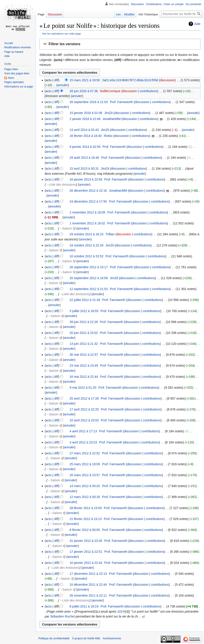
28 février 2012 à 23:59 (86, 508)
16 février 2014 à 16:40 (86, 136)
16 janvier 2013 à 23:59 (86, 179)
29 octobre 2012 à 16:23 (87, 234)
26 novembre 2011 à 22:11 (88, 595)
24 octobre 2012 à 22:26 (87, 245)
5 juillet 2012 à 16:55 (84, 311)
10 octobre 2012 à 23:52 (87, 256)
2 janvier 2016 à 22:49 (85, 119)
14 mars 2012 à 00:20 (85, 486)
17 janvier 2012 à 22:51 (86, 552)
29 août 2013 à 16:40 (84, 158)
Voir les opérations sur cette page (62, 34)
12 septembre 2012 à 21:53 (89, 289)
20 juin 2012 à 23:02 (84, 333)
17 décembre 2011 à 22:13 (88, 574)
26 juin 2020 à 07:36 (84, 91)
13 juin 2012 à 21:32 (84, 344)
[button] (120, 44)
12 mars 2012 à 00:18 (85, 497)
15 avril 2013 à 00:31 (84, 169)
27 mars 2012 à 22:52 (85, 453)
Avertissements (112, 638)
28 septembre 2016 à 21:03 (89, 102)
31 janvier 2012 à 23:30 (86, 541)
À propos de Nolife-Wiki (86, 638)
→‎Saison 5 (67, 228)
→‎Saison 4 (55, 316)
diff (56, 80)
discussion (167, 80)
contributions (148, 91)
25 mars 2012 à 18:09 (85, 464)
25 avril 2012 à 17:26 (84, 398)
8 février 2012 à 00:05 (85, 530)
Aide (197, 24)
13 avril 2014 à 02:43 (84, 130)
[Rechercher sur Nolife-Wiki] (182, 14)
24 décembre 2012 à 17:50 (88, 201)
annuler (63, 85)
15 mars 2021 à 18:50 (85, 80)
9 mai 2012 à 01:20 (83, 388)
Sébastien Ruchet (63, 616)
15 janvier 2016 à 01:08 (86, 113)
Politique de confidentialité (54, 638)
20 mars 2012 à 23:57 (85, 475)
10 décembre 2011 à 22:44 (88, 585)
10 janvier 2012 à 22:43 (86, 563)
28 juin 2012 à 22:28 (84, 322)
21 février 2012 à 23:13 (86, 519)
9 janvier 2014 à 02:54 (85, 147)
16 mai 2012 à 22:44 (84, 377)
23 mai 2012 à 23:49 (84, 366)
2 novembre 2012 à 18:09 (87, 212)
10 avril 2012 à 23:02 (84, 420)
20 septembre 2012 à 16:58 (89, 278)
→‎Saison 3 (65, 579)
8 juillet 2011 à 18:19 (84, 606)
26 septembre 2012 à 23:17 (89, 267)
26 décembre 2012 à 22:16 (88, 191)
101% (121, 611)
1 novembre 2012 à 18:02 (87, 223)
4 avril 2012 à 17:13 (83, 431)
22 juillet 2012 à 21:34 (85, 300)
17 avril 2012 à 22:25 (84, 409)
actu (49, 91)
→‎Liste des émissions (61, 185)
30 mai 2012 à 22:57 (84, 355)
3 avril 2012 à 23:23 (83, 442)
